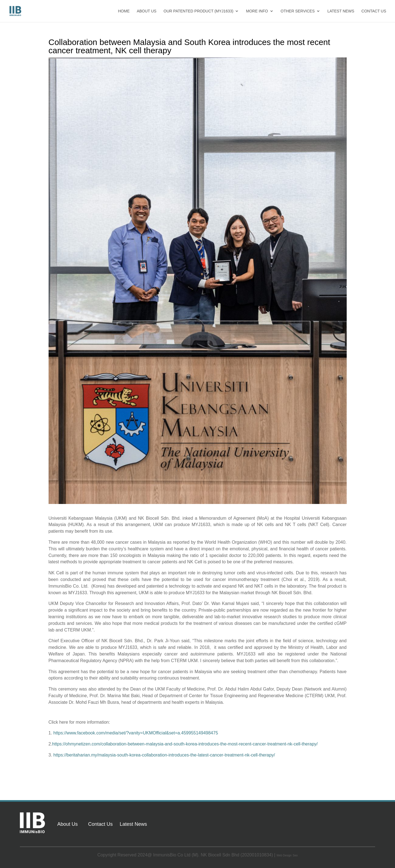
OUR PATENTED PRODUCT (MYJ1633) (199, 11)
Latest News (133, 824)
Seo (295, 855)
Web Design (284, 855)
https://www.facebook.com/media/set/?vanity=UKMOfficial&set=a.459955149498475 (136, 733)
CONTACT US (374, 11)
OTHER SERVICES (298, 11)
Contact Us (100, 824)
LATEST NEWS (341, 11)
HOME (124, 11)
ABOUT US (146, 11)
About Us (67, 824)
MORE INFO (257, 11)
